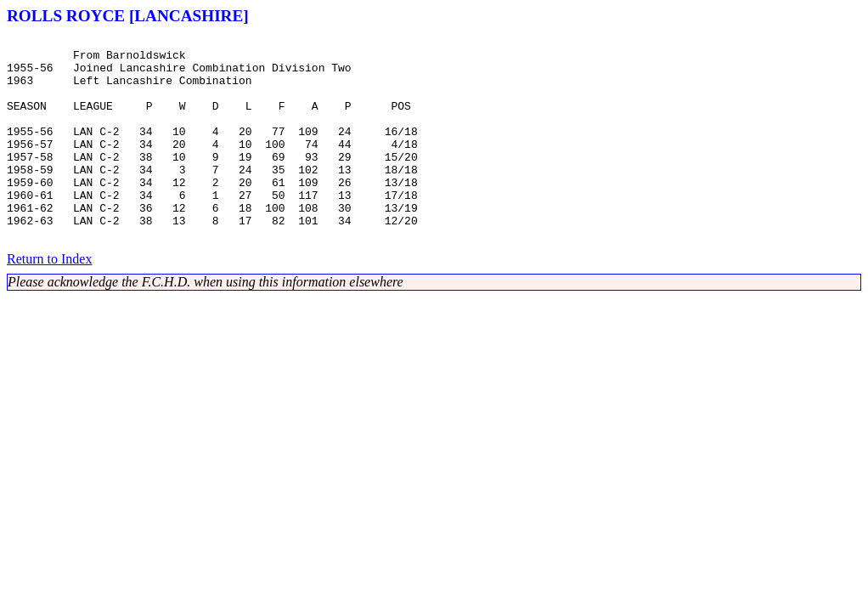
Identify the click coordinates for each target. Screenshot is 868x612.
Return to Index (49, 300)
